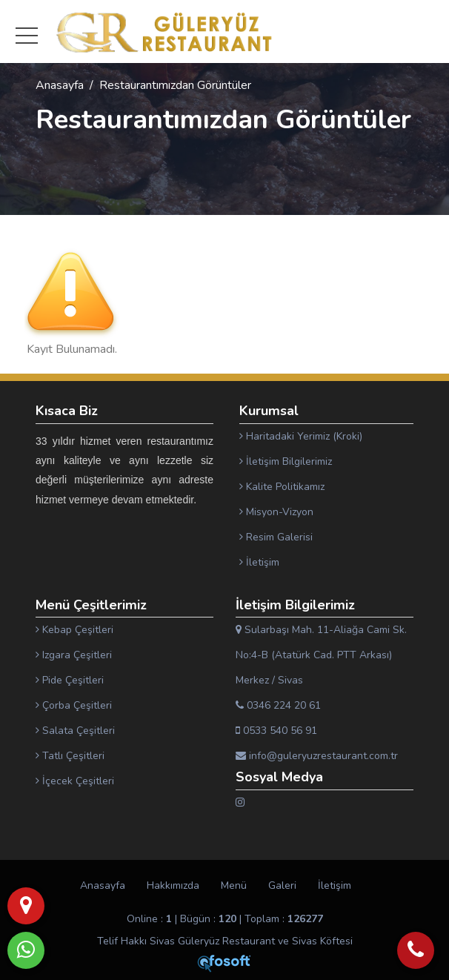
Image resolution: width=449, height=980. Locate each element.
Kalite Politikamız (282, 487)
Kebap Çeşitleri (74, 630)
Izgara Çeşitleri (74, 655)
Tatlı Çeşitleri (70, 756)
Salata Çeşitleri (75, 731)
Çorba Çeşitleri (74, 705)
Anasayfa (60, 85)
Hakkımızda (173, 885)
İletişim (259, 562)
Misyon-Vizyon (276, 512)
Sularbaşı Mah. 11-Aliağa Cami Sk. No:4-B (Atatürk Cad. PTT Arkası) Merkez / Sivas (321, 655)
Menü (234, 885)
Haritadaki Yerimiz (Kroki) (301, 436)
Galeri (282, 885)
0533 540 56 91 (276, 731)
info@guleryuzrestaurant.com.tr (317, 756)
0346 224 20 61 (278, 705)
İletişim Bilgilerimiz (286, 461)
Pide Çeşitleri (70, 680)
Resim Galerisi (276, 537)
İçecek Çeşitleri (75, 781)
